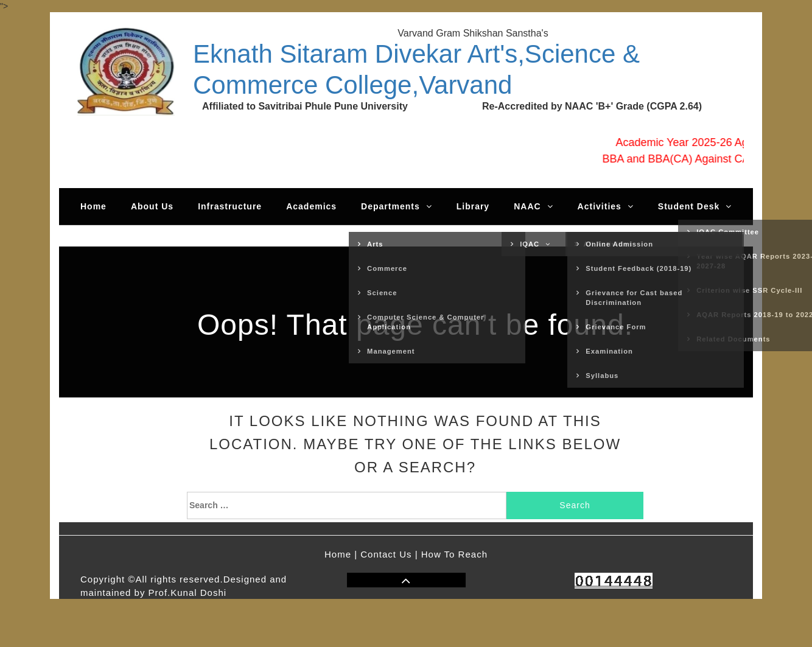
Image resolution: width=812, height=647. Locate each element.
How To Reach (454, 554)
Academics (311, 206)
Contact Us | (389, 554)
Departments (397, 206)
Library (473, 206)
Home (93, 206)
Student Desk (695, 206)
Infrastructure (230, 206)
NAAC (533, 206)
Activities (606, 206)
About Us (152, 206)
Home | (341, 554)
